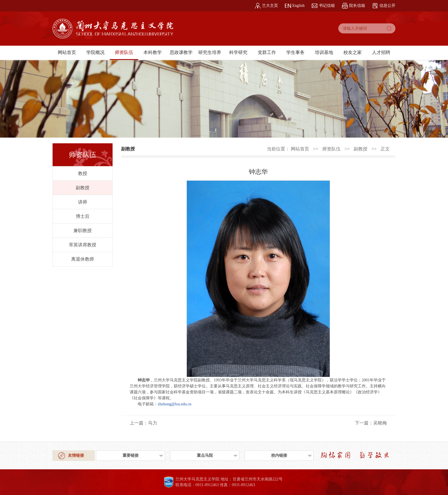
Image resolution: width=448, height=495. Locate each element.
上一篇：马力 (143, 423)
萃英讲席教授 (83, 245)
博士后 (83, 216)
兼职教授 (83, 231)
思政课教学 (181, 52)
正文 (385, 149)
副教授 (83, 188)
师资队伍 (124, 52)
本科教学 (153, 52)
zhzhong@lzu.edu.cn (175, 404)
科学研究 (238, 52)
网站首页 (67, 52)
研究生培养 (210, 52)
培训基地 (324, 52)
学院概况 (95, 52)
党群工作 (267, 52)
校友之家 (353, 52)
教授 (83, 173)
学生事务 (295, 52)
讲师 (83, 202)
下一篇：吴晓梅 (371, 423)
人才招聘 (381, 52)
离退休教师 (83, 259)
